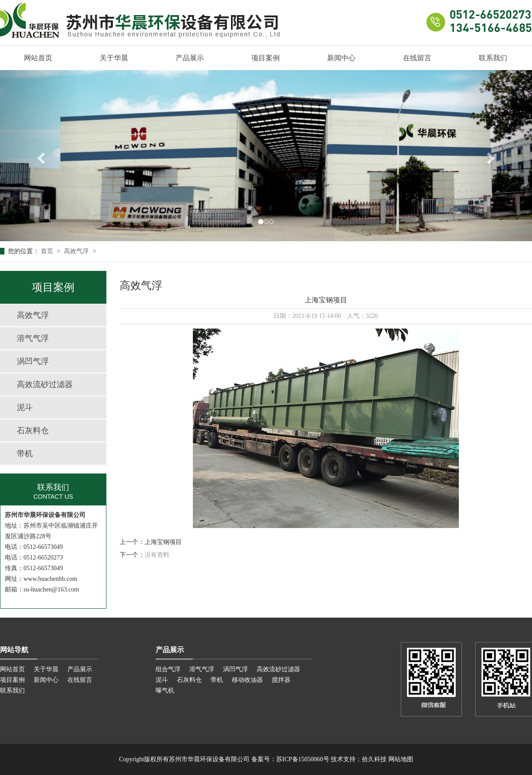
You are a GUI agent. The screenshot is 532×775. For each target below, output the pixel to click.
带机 (25, 454)
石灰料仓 (33, 431)
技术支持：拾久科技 (359, 759)
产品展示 (190, 58)
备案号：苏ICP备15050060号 (290, 759)
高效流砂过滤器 (45, 384)
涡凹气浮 (33, 361)
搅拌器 (281, 680)
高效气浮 (77, 251)
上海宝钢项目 (163, 542)
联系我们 (493, 58)
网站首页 (38, 58)
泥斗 (25, 407)
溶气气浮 (33, 338)
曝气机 (165, 691)
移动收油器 (247, 680)
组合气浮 (168, 669)
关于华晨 (114, 58)
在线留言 (417, 58)
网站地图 (401, 759)
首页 (48, 251)
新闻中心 (341, 58)
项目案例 (266, 58)
